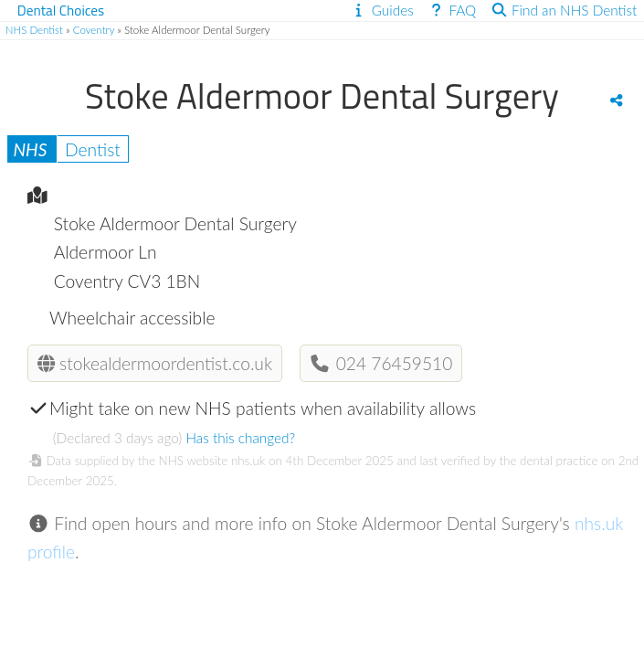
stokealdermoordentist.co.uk (155, 363)
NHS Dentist (34, 30)
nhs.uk (248, 461)
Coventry (94, 30)
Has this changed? (240, 438)
